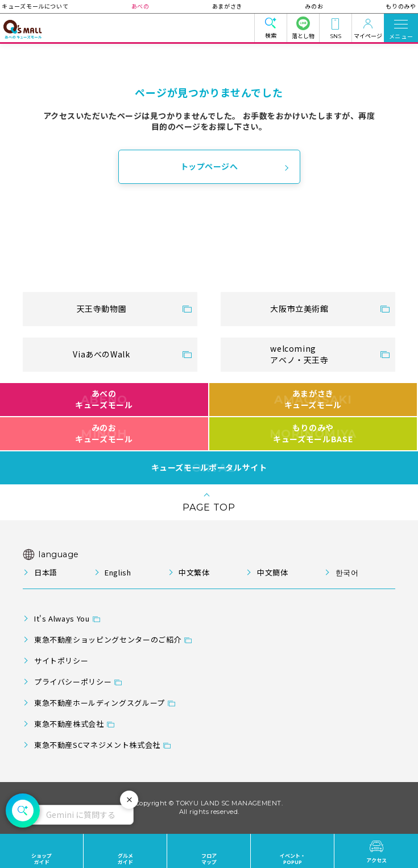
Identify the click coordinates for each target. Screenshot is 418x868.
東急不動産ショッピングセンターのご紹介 (108, 639)
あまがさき (227, 6)
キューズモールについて (56, 6)
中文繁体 (194, 572)
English (118, 572)
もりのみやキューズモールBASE (313, 433)
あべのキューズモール (104, 399)
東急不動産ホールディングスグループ (100, 703)
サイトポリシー (61, 661)
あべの (151, 6)
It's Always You (62, 618)
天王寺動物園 (102, 308)
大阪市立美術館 (299, 308)
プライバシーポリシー (73, 682)
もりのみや (380, 6)
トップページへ (209, 166)
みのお (304, 6)
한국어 (347, 572)
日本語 (46, 572)
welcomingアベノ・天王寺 (299, 354)
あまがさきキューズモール (313, 399)
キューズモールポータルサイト (209, 468)
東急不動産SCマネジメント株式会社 (97, 745)
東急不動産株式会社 (69, 724)
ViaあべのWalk (101, 354)
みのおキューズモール (104, 433)
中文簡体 (273, 572)
